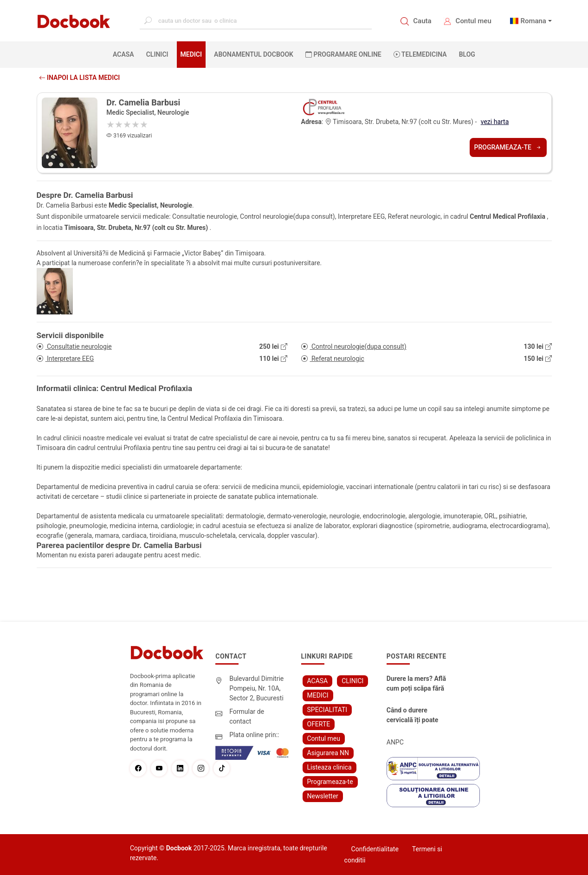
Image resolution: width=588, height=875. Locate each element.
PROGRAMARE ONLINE (343, 54)
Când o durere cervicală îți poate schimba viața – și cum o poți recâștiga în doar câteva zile (416, 716)
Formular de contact (247, 716)
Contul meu (474, 21)
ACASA (125, 54)
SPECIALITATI (327, 710)
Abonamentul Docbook (254, 54)
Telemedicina (420, 54)
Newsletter (323, 796)
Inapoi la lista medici (80, 78)
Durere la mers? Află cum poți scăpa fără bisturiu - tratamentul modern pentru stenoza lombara (416, 684)
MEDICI (191, 54)
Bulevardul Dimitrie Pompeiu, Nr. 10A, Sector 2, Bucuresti (256, 688)
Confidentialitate (375, 849)
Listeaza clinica (330, 767)
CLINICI (157, 54)
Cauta (422, 21)
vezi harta (495, 122)
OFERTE (319, 724)
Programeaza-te (508, 147)
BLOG (467, 54)
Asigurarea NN (328, 753)
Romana (533, 21)
